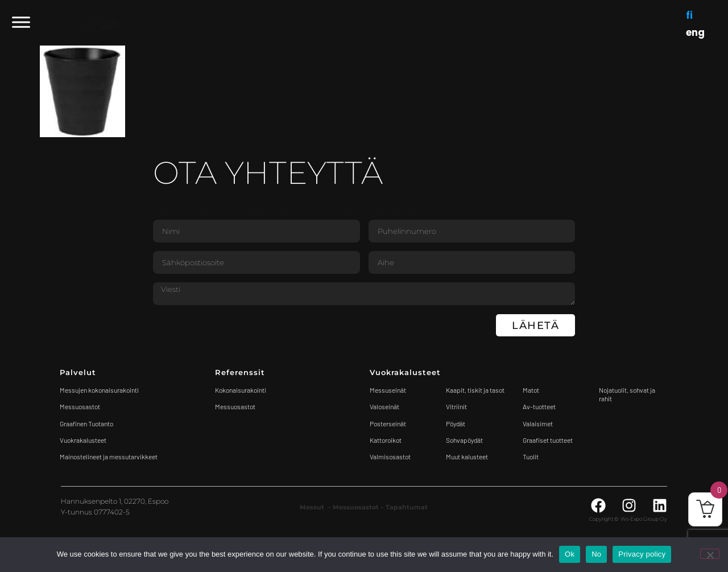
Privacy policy (642, 554)
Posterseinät (388, 423)
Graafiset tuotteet (548, 440)
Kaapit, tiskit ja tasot (475, 390)
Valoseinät (384, 406)
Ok (570, 554)
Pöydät (456, 423)
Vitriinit (456, 406)
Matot (531, 390)
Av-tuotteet (539, 406)
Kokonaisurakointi (241, 390)
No (596, 554)
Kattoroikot (386, 440)
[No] (710, 554)
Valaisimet (538, 423)
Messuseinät (388, 390)
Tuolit (531, 456)
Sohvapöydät (464, 440)
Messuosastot (235, 406)
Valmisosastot (390, 456)
